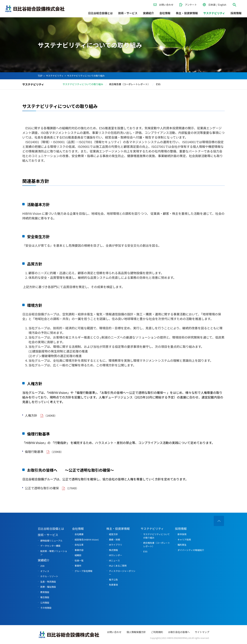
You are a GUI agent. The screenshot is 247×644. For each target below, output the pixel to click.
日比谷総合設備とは (100, 13)
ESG (158, 84)
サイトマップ (202, 632)
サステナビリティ (55, 76)
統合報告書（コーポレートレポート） (130, 84)
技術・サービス (128, 13)
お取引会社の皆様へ (179, 632)
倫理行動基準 (34, 452)
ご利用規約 (157, 632)
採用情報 (236, 13)
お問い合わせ (166, 5)
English (222, 5)
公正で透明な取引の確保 (42, 488)
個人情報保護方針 (136, 632)
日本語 (212, 5)
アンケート (191, 5)
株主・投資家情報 (187, 13)
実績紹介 (148, 13)
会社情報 (165, 13)
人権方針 (31, 415)
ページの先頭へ (219, 521)
